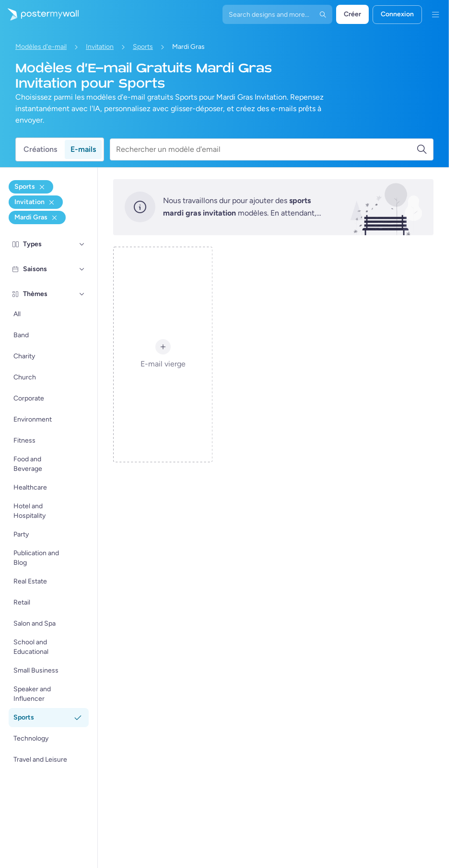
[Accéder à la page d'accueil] (39, 14)
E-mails (83, 149)
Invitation (100, 47)
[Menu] (435, 14)
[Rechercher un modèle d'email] (266, 149)
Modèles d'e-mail (41, 47)
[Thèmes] (82, 294)
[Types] (82, 244)
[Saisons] (82, 269)
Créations (40, 149)
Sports (143, 47)
